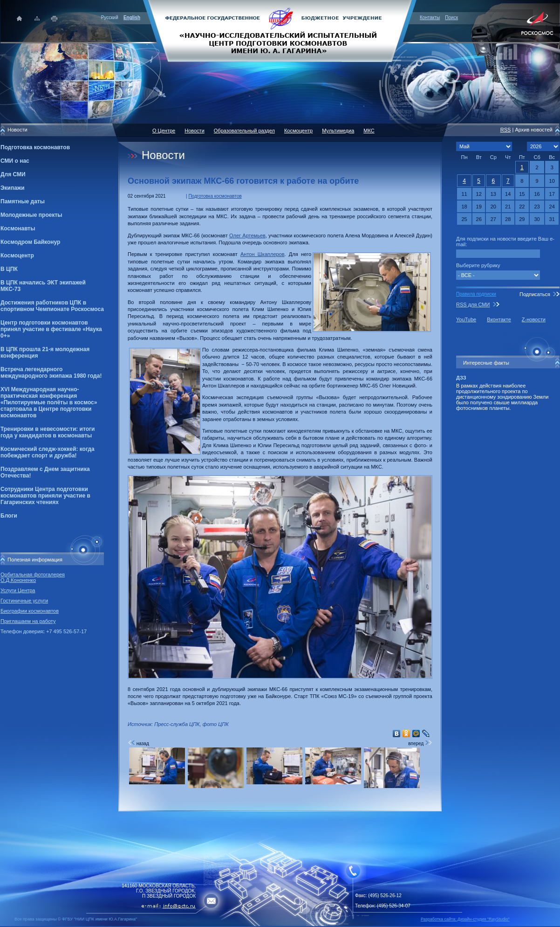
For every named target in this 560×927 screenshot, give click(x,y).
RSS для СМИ (473, 304)
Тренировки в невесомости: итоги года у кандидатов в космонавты (48, 432)
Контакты (430, 17)
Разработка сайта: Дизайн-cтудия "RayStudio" (465, 919)
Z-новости (534, 319)
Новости (195, 131)
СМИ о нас (15, 161)
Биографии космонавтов (30, 611)
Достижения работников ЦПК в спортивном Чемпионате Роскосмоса (52, 306)
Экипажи (13, 188)
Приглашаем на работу (28, 621)
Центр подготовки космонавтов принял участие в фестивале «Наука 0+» (51, 329)
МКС (369, 131)
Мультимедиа (338, 131)
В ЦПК (9, 269)
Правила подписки (476, 294)
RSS (506, 130)
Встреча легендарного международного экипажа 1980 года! (51, 373)
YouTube (466, 319)
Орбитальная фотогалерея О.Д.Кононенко (33, 577)
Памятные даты (23, 201)
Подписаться (535, 294)
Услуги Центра (18, 590)
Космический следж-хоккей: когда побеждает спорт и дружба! (48, 452)
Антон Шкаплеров (263, 254)
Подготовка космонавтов (35, 147)
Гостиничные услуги (24, 601)
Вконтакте (499, 319)
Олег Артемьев (247, 235)
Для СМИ (13, 174)
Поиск (451, 17)
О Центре (164, 131)
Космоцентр (17, 256)
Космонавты (18, 228)
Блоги (9, 516)
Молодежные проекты (31, 215)
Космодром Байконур (30, 242)
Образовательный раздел (244, 131)
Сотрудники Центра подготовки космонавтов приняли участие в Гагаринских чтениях (45, 496)
